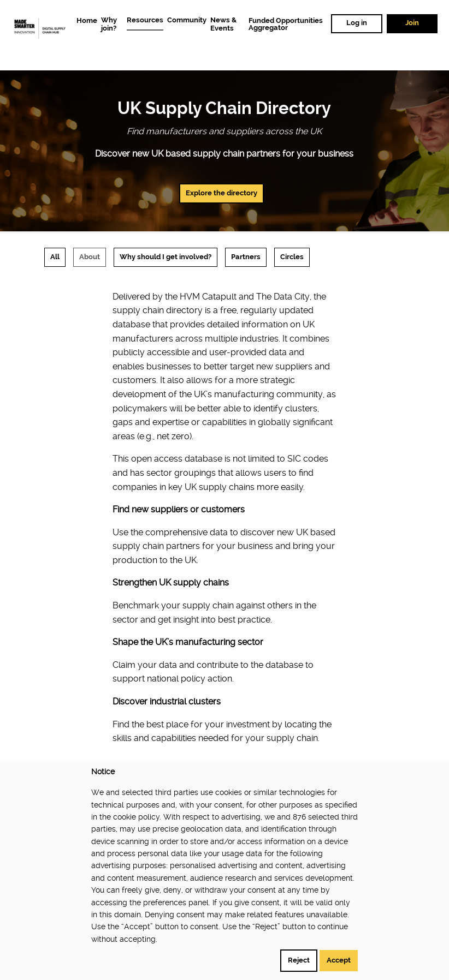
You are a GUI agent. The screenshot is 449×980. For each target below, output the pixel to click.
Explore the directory (221, 193)
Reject (299, 960)
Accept (339, 960)
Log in (357, 23)
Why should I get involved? (166, 257)
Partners (246, 257)
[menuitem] (87, 20)
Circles (292, 257)
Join (412, 23)
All (55, 257)
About (90, 257)
